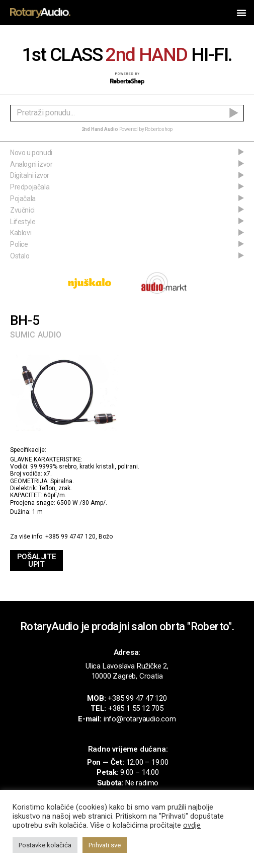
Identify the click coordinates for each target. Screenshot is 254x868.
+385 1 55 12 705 (136, 708)
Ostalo (20, 256)
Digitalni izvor (30, 175)
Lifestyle (23, 222)
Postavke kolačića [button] (45, 845)
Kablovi (21, 233)
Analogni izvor (31, 164)
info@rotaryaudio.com (140, 719)
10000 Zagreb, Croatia (127, 676)
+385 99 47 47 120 (137, 698)
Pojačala (23, 198)
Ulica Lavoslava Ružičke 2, (127, 666)
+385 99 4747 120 (70, 537)
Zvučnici (22, 210)
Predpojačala (30, 187)
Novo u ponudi (31, 153)
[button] (241, 13)
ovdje (192, 825)
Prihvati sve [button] (105, 845)
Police (19, 244)
